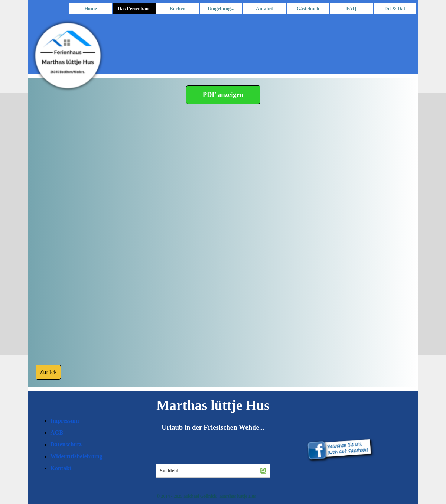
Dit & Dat (395, 8)
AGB (57, 433)
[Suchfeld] (213, 471)
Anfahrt (264, 8)
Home (91, 8)
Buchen (178, 8)
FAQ (351, 8)
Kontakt (61, 468)
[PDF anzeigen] (223, 95)
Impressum (65, 421)
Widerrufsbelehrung (76, 456)
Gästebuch (308, 8)
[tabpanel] (79, 445)
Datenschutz (66, 444)
